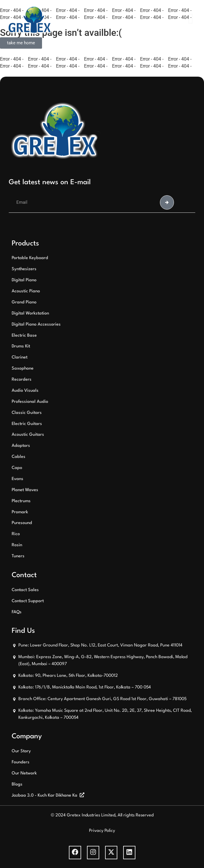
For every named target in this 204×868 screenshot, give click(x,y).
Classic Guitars (27, 413)
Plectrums (21, 501)
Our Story (21, 751)
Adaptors (21, 446)
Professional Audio (30, 402)
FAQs (17, 612)
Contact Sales (25, 590)
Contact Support (28, 601)
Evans (18, 479)
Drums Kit (21, 346)
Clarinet (20, 357)
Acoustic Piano (26, 291)
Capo (17, 468)
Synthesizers (24, 269)
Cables (19, 457)
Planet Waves (25, 490)
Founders (21, 762)
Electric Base (24, 336)
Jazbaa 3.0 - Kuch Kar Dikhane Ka (45, 796)
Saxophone (23, 369)
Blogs (17, 784)
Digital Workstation (30, 313)
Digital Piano (24, 280)
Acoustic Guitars (28, 435)
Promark (20, 512)
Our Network (24, 773)
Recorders (22, 380)
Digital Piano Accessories (36, 325)
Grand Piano (24, 302)
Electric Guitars (27, 424)
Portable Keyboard (30, 258)
